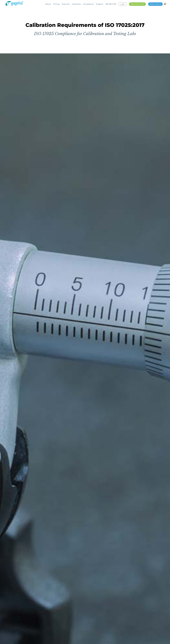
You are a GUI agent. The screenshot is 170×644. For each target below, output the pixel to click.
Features (66, 4)
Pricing (56, 4)
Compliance (88, 4)
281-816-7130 (111, 4)
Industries (76, 4)
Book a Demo (155, 4)
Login (123, 4)
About (48, 4)
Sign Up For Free (137, 4)
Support (100, 4)
